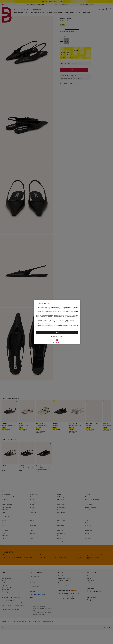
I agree (57, 333)
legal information (50, 326)
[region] (57, 322)
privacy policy (41, 326)
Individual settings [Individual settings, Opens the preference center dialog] (57, 336)
